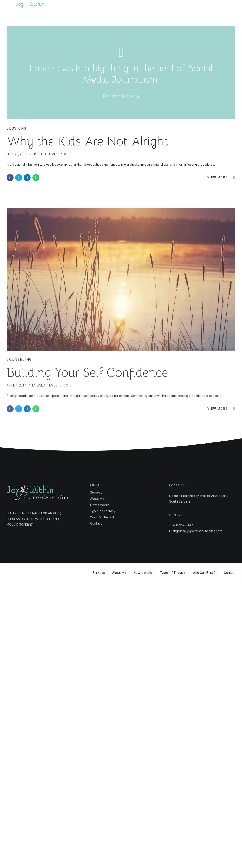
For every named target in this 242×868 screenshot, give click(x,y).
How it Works (100, 505)
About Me (97, 499)
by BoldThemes (46, 154)
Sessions (17, 129)
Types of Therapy (103, 511)
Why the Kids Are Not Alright (87, 141)
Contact (96, 523)
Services (96, 493)
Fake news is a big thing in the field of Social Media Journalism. (121, 74)
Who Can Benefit (102, 517)
